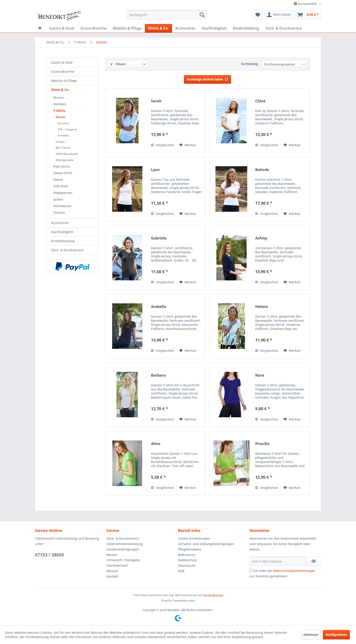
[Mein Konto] (279, 15)
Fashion (59, 213)
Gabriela (159, 238)
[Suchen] (202, 15)
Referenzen (187, 555)
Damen (61, 117)
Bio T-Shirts (63, 148)
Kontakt (112, 576)
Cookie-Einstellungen (194, 538)
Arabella (159, 307)
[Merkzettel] (258, 15)
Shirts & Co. (60, 90)
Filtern (118, 64)
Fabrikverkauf (117, 565)
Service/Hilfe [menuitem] (306, 4)
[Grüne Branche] (93, 28)
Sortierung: (250, 64)
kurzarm (63, 123)
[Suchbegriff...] (167, 15)
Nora (260, 375)
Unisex (60, 142)
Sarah (156, 101)
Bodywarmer (63, 193)
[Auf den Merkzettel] (188, 145)
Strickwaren (62, 206)
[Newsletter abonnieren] (314, 561)
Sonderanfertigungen (123, 549)
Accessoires (60, 223)
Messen (112, 571)
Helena (262, 307)
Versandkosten (213, 595)
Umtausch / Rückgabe (123, 560)
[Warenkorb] (308, 15)
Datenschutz (188, 560)
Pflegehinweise (190, 549)
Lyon (155, 170)
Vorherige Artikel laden (208, 79)
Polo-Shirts (62, 166)
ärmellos (63, 135)
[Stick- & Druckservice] (284, 28)
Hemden (60, 104)
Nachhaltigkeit (62, 232)
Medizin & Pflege (64, 81)
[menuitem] (167, 15)
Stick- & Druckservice (67, 250)
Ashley (261, 238)
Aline (156, 444)
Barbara (158, 375)
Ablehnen (311, 635)
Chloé (260, 101)
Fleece (58, 180)
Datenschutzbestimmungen (294, 571)
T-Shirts (59, 111)
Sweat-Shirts (63, 173)
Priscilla (262, 444)
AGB (181, 571)
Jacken (58, 199)
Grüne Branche (63, 72)
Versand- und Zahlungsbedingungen (206, 544)
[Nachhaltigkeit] (214, 28)
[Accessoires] (185, 28)
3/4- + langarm (67, 129)
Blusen (59, 97)
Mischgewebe (65, 160)
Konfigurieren (336, 635)
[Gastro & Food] (62, 28)
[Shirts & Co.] (158, 28)
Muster (112, 555)
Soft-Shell (61, 186)
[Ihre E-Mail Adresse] (278, 561)
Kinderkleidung (63, 241)
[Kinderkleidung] (246, 28)
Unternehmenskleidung (125, 544)
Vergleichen (162, 145)
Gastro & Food (62, 62)
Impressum (187, 565)
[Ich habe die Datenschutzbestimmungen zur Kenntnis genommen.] (251, 570)
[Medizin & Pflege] (127, 28)
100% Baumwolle (67, 154)
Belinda (262, 170)
